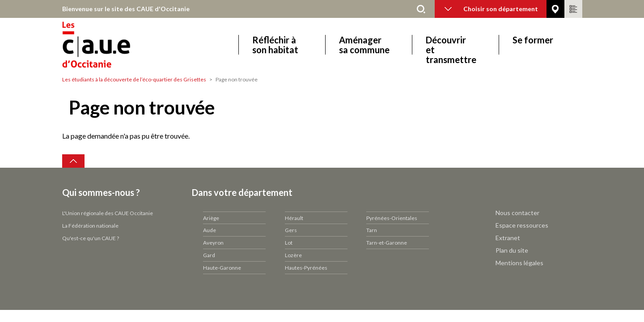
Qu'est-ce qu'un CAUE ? (91, 238)
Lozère (293, 255)
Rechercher (421, 9)
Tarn (372, 230)
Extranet (508, 238)
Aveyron (213, 243)
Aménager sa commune (364, 45)
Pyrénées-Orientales (392, 218)
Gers (291, 230)
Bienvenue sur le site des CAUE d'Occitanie (126, 9)
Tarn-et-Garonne (387, 243)
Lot (289, 243)
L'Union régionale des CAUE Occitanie (108, 213)
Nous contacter (517, 213)
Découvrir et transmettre (451, 45)
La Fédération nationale (90, 226)
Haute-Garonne (222, 268)
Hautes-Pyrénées (306, 268)
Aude (210, 230)
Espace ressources (522, 225)
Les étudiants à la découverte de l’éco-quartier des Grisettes (134, 79)
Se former (533, 40)
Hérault (294, 218)
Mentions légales (519, 263)
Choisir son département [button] (491, 9)
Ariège (211, 218)
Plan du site (512, 250)
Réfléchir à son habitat (275, 45)
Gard (209, 255)
